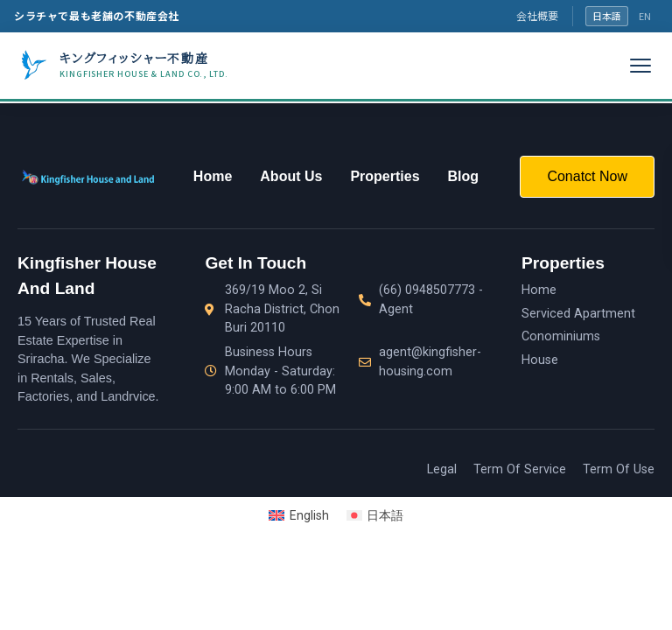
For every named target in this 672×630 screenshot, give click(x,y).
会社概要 (537, 15)
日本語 (607, 16)
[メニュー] (640, 66)
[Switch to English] (299, 515)
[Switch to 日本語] (375, 515)
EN (645, 16)
